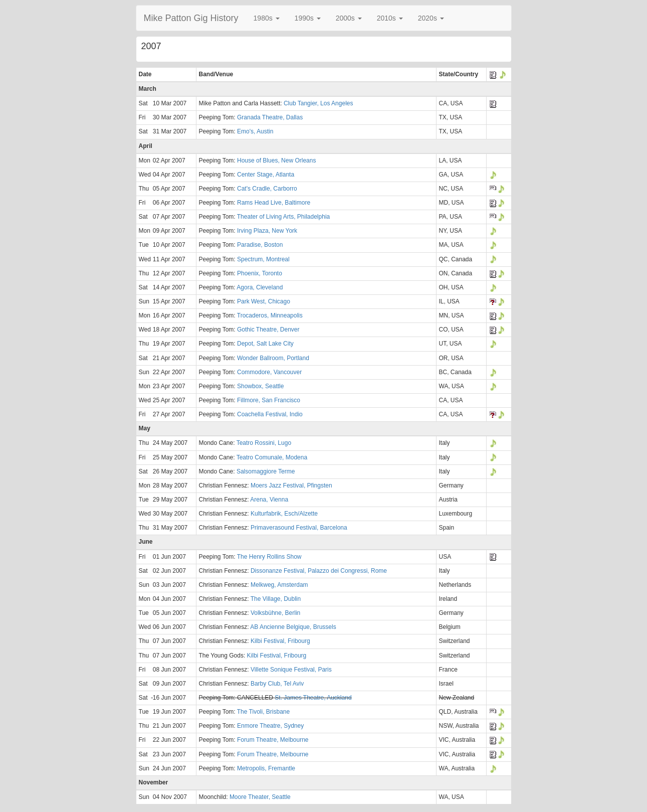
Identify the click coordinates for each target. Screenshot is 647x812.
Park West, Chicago (264, 301)
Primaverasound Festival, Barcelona (299, 528)
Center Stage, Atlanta (266, 175)
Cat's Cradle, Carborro (267, 189)
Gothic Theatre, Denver (268, 330)
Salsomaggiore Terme (266, 471)
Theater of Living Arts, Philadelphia (283, 217)
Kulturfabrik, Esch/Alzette (284, 514)
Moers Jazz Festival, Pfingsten (291, 485)
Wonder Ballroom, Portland (273, 358)
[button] (267, 18)
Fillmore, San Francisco (269, 400)
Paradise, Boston (260, 245)
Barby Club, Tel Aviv (277, 684)
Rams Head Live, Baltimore (274, 203)
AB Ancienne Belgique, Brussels (293, 627)
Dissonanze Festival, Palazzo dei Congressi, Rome (319, 571)
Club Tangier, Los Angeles (318, 103)
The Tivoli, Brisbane (263, 712)
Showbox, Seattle (260, 386)
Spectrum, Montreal (263, 259)
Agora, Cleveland (260, 287)
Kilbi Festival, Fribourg (280, 641)
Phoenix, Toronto (260, 273)
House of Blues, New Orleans (276, 160)
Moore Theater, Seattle (260, 797)
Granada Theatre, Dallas (270, 117)
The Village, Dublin (276, 599)
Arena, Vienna (269, 500)
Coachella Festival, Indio (270, 414)
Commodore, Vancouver (269, 372)
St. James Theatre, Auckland (313, 698)
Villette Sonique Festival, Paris (291, 670)
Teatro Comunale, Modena (272, 457)
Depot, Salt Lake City (265, 344)
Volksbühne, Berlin (275, 613)
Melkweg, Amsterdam (279, 585)
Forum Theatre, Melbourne (273, 740)
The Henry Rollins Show (269, 557)
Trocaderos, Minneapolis (270, 315)
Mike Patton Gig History (191, 18)
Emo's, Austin (255, 131)
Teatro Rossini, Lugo (264, 443)
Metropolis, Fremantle (266, 768)
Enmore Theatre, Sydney (270, 726)
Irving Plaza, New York (267, 231)
